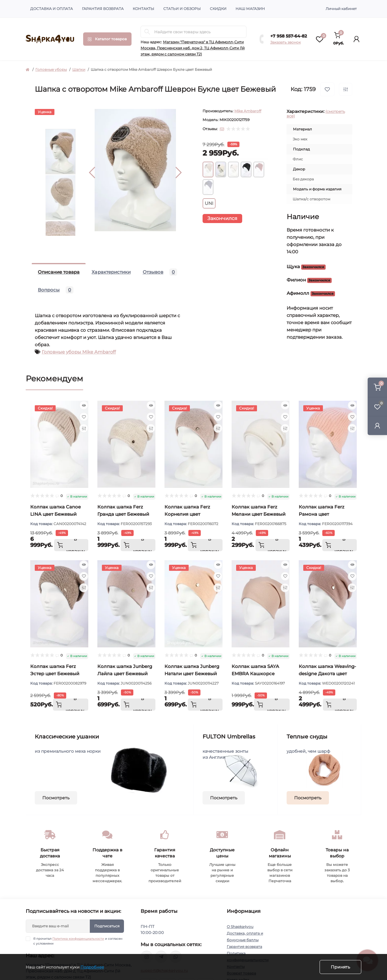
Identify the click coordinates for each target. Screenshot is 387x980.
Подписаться (107, 926)
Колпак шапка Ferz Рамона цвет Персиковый (322, 514)
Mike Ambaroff (248, 111)
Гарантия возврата (103, 9)
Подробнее (92, 967)
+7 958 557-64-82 (289, 36)
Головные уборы (51, 69)
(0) (222, 129)
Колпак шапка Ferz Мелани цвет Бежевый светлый (259, 514)
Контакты (143, 9)
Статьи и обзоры (182, 9)
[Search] (147, 32)
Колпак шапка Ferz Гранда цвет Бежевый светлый (123, 514)
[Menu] (107, 39)
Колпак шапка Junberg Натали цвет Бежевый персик (192, 674)
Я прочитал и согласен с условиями (78, 941)
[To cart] (71, 545)
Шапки (79, 69)
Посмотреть (56, 798)
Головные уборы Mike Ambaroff (79, 352)
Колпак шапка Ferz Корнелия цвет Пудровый (187, 514)
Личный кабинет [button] (341, 9)
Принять (340, 967)
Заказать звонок (286, 42)
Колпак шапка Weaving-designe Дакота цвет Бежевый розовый (327, 674)
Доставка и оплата (52, 9)
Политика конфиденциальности (78, 939)
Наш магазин (250, 9)
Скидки (218, 9)
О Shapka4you (240, 927)
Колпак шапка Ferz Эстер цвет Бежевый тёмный (55, 674)
